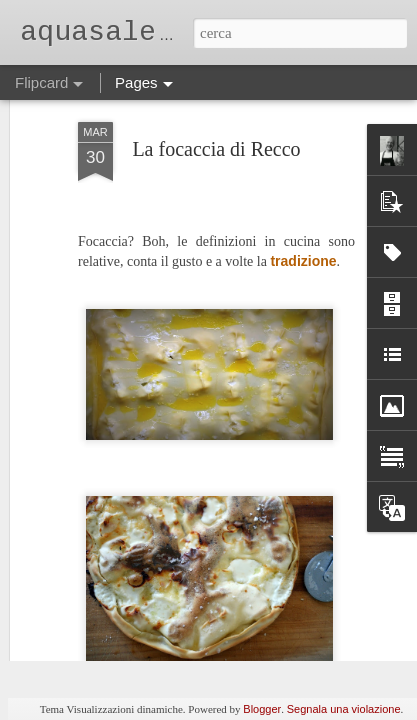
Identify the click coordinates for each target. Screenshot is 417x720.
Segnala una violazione (344, 709)
